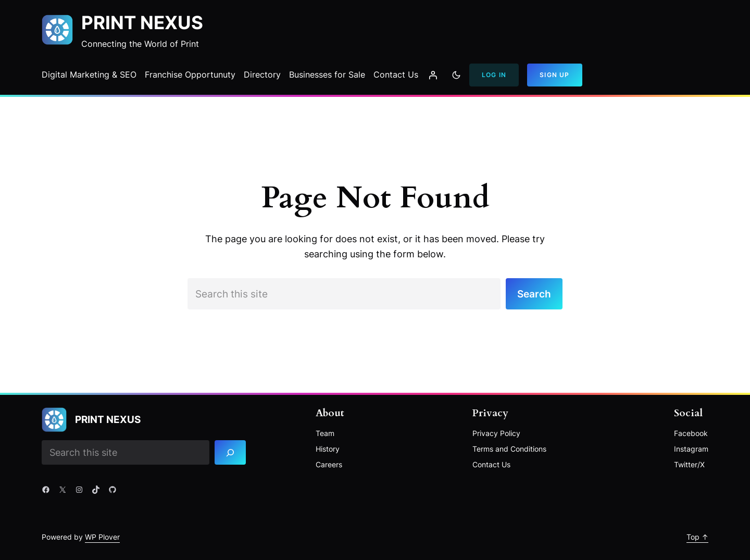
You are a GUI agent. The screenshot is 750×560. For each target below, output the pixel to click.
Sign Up (554, 75)
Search (534, 294)
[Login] (433, 75)
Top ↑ (697, 537)
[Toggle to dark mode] (456, 75)
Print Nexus (142, 23)
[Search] (230, 452)
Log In (494, 75)
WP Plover (102, 537)
